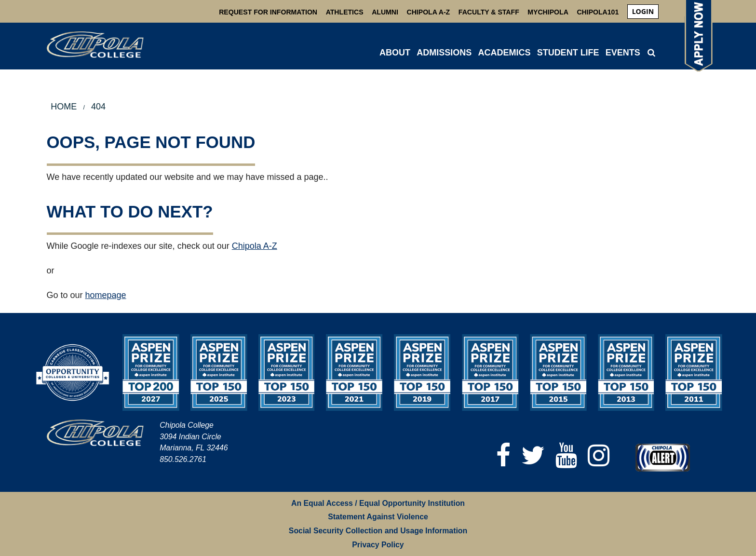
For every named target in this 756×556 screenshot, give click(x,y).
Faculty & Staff (489, 12)
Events (623, 53)
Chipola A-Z (429, 12)
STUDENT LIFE (568, 53)
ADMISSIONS (444, 53)
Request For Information (268, 12)
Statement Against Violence (378, 517)
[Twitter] (533, 455)
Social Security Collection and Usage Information (378, 531)
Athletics (345, 12)
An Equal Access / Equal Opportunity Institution (378, 503)
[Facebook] (503, 455)
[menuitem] (643, 12)
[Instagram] (599, 455)
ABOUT (395, 53)
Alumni (385, 12)
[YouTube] (566, 455)
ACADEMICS (504, 53)
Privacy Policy (378, 545)
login (643, 11)
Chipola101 (598, 12)
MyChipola (548, 12)
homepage (106, 295)
